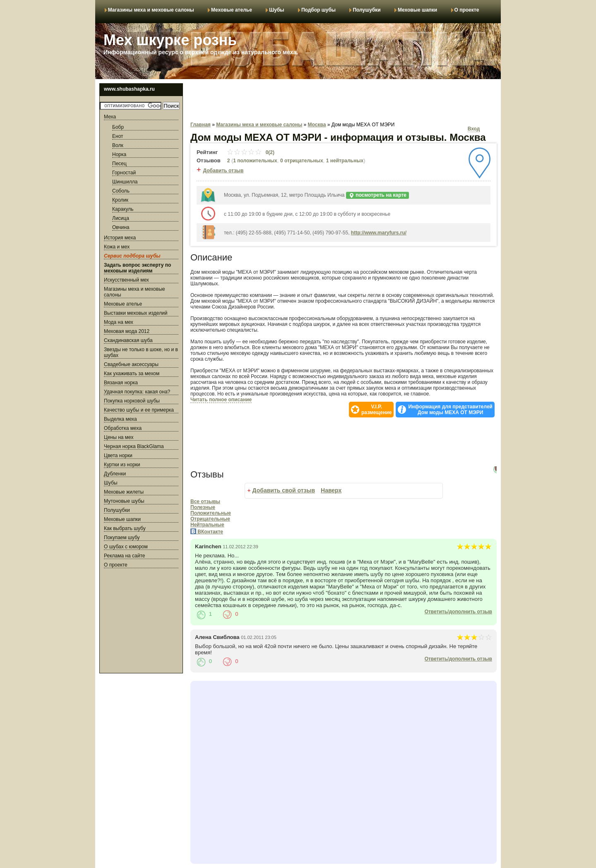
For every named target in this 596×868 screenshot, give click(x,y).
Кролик (120, 200)
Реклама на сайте (125, 556)
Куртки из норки (122, 465)
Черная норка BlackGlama (134, 446)
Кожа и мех (117, 247)
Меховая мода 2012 (127, 331)
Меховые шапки (417, 10)
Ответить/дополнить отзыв (458, 612)
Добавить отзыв (223, 171)
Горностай (124, 173)
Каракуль (123, 209)
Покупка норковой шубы (132, 401)
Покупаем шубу (122, 538)
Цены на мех (119, 437)
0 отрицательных (302, 161)
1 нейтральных (345, 161)
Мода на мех (119, 322)
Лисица (121, 218)
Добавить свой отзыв (284, 490)
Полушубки (366, 10)
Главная (201, 125)
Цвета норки (118, 456)
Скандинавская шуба (128, 340)
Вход (474, 129)
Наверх (331, 490)
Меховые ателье (232, 10)
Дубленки (115, 474)
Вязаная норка (121, 383)
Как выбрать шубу (125, 528)
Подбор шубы (318, 10)
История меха (120, 238)
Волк (118, 145)
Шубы (276, 10)
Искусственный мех (126, 280)
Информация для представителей (450, 410)
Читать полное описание (221, 400)
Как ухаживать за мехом (132, 374)
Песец (119, 164)
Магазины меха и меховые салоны (151, 10)
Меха (110, 117)
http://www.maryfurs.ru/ (379, 233)
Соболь (121, 191)
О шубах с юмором (126, 547)
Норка (119, 154)
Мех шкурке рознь (170, 40)
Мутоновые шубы (124, 501)
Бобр (118, 127)
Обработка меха (123, 428)
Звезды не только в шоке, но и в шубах (141, 352)
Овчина (121, 227)
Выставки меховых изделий (136, 313)
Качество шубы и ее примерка (139, 410)
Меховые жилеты (124, 492)
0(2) (251, 152)
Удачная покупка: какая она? (137, 392)
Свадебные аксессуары (131, 364)
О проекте (467, 10)
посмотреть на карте (377, 195)
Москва (317, 125)
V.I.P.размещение (376, 410)
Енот (118, 136)
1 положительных (255, 161)
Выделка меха (120, 419)
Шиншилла (125, 182)
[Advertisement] (141, 622)
